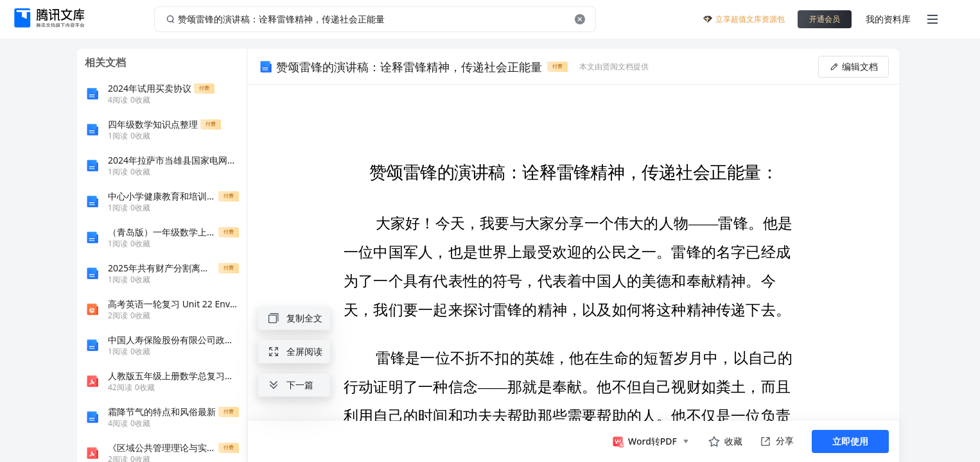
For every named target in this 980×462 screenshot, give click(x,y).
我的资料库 (888, 19)
